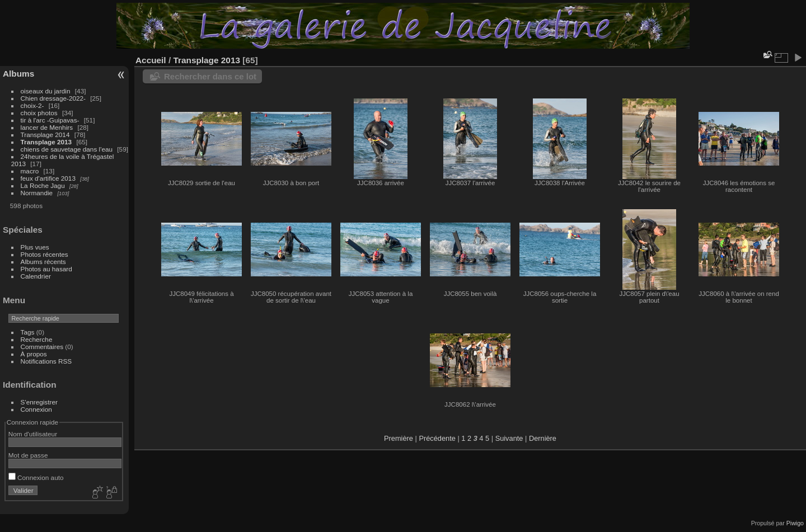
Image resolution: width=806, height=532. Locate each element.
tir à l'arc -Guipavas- (50, 120)
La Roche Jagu (43, 185)
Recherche (37, 339)
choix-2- (32, 105)
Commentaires (42, 347)
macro (30, 171)
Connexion (36, 409)
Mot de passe (28, 455)
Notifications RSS (46, 361)
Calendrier (36, 276)
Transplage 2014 (45, 135)
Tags (28, 332)
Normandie (37, 193)
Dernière (543, 438)
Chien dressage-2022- (53, 98)
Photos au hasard (46, 269)
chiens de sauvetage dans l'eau (68, 149)
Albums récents (43, 262)
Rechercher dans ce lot (210, 76)
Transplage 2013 (46, 142)
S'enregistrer (39, 402)
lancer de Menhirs (47, 127)
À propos (34, 354)
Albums (18, 74)
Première (399, 438)
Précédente (437, 438)
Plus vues (35, 247)
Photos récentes (44, 254)
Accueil (151, 60)
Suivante (509, 438)
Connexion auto (36, 477)
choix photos (39, 113)
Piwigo (795, 523)
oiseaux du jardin (46, 91)
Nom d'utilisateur (33, 434)
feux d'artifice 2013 (48, 178)
